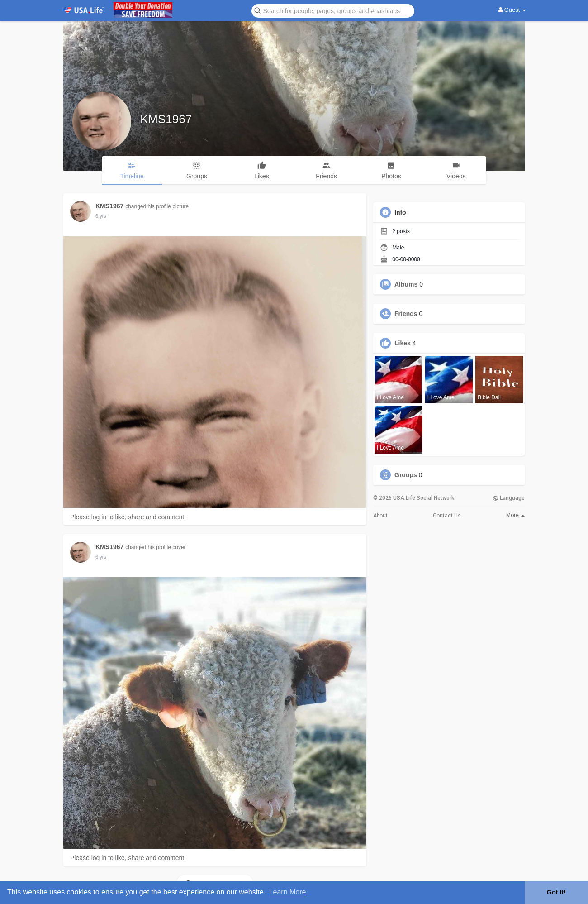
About (380, 516)
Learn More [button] (288, 892)
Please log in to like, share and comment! (128, 517)
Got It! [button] (556, 892)
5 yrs (101, 216)
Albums (406, 284)
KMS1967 (166, 119)
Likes (403, 343)
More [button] (515, 515)
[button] (333, 10)
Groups (406, 475)
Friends (406, 314)
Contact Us (447, 516)
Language (509, 498)
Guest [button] (512, 10)
